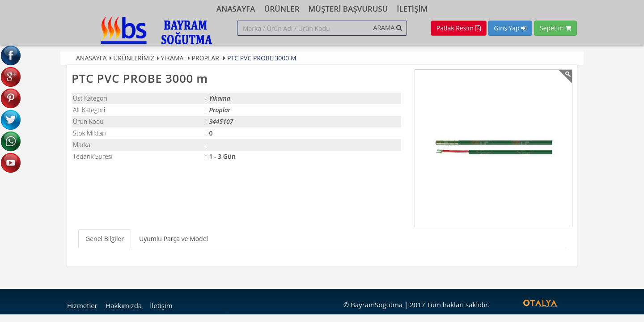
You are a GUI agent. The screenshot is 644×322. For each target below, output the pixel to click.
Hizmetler (82, 305)
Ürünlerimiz (134, 58)
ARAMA (388, 28)
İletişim (161, 305)
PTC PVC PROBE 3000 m (262, 58)
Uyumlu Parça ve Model (174, 239)
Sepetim (555, 28)
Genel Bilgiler (105, 239)
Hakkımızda (124, 305)
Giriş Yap (510, 28)
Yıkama (172, 58)
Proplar (205, 58)
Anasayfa (91, 58)
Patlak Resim (459, 28)
